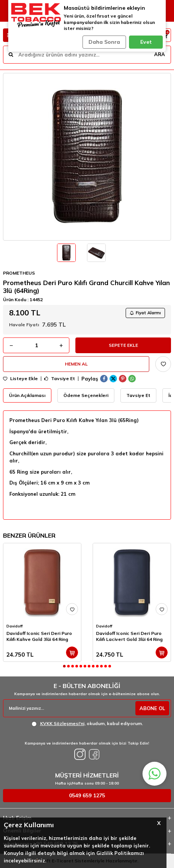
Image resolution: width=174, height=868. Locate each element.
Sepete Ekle (123, 345)
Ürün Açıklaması (27, 395)
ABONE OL (152, 708)
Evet (146, 42)
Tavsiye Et (60, 379)
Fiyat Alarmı (145, 313)
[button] (64, 666)
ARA (160, 54)
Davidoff (14, 626)
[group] (87, 157)
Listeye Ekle (20, 379)
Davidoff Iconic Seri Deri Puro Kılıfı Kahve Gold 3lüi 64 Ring (39, 636)
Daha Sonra (104, 42)
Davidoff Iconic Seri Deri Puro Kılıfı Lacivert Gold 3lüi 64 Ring (129, 636)
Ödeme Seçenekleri (86, 395)
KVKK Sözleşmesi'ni (62, 723)
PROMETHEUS (19, 273)
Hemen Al (76, 364)
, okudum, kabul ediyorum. (87, 724)
